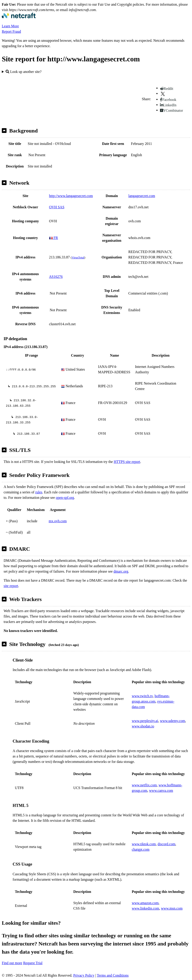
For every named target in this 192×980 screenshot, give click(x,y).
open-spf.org (65, 498)
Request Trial (33, 963)
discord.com (166, 844)
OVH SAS (57, 207)
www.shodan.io (143, 726)
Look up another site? (24, 72)
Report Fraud (11, 31)
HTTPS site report (127, 462)
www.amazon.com (145, 903)
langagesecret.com (142, 196)
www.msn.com (172, 908)
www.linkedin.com (146, 908)
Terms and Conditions (113, 975)
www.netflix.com (144, 785)
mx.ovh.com (58, 521)
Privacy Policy (84, 975)
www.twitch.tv (142, 696)
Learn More (10, 26)
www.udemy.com (173, 721)
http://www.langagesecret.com (71, 196)
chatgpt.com (141, 849)
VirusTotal (78, 257)
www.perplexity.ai (145, 721)
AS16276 (56, 277)
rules (39, 492)
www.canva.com (161, 791)
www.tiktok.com (144, 844)
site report (11, 586)
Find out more (12, 963)
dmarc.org (121, 571)
